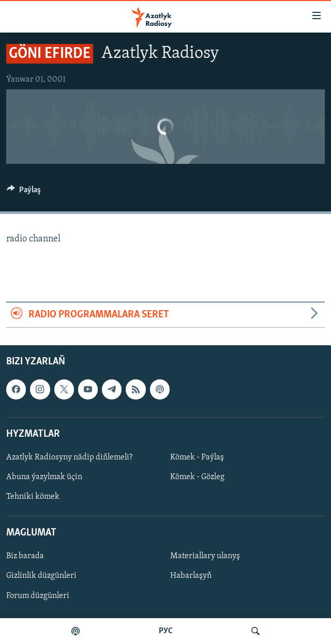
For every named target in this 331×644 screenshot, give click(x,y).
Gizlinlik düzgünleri (41, 576)
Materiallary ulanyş (205, 556)
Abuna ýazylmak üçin (44, 477)
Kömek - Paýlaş (197, 457)
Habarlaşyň (191, 576)
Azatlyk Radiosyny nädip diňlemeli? (69, 457)
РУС (166, 631)
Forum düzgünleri (38, 595)
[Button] (24, 192)
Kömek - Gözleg (197, 477)
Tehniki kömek (33, 497)
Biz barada (25, 556)
